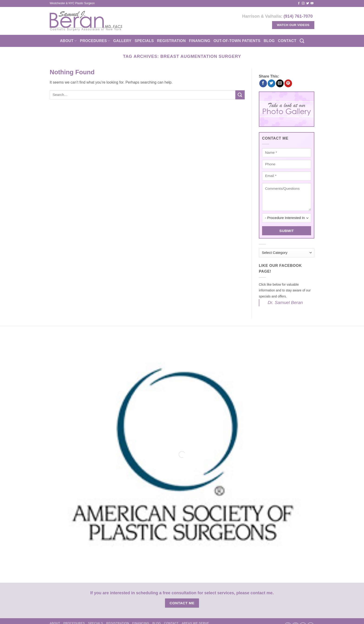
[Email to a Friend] (280, 83)
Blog (269, 41)
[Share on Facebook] (263, 83)
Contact (287, 41)
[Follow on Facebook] (299, 3)
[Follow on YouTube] (312, 3)
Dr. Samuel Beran (285, 302)
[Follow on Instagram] (303, 3)
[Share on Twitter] (271, 83)
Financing (200, 41)
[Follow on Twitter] (308, 3)
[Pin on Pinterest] (288, 83)
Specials (144, 41)
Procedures (95, 41)
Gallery (122, 41)
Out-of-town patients (237, 41)
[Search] (302, 41)
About (68, 41)
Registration (171, 41)
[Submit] (240, 95)
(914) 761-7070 (298, 16)
